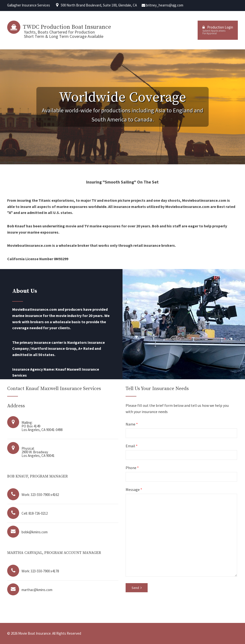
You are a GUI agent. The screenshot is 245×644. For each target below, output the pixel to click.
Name (132, 424)
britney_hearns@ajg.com (165, 5)
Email (132, 446)
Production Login (218, 30)
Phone (132, 468)
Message (134, 489)
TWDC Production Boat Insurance (67, 27)
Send (137, 588)
